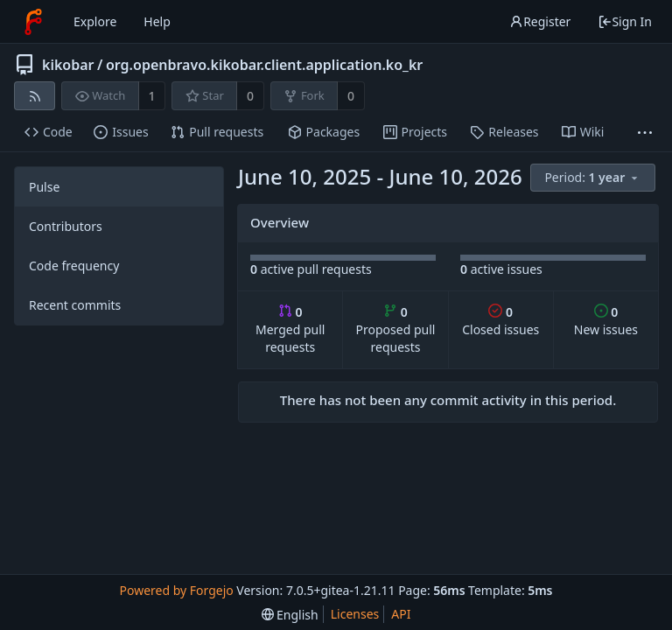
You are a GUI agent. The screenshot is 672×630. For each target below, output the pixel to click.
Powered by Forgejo (176, 590)
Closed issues (500, 321)
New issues (606, 321)
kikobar (68, 65)
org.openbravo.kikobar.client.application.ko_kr (264, 65)
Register (540, 21)
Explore (95, 21)
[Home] (33, 22)
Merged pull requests (290, 329)
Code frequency (74, 266)
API (401, 614)
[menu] (594, 178)
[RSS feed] (35, 96)
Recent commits (75, 305)
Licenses (355, 614)
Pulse (44, 187)
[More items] (645, 133)
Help (157, 21)
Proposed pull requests (396, 329)
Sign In (625, 21)
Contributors (66, 226)
